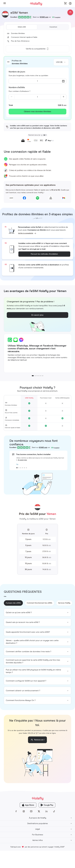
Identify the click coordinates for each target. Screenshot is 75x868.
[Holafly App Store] (28, 805)
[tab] (22, 27)
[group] (38, 613)
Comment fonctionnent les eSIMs (40, 603)
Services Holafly (64, 603)
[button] (5, 4)
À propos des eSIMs (13, 603)
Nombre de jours (17, 72)
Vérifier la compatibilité (26, 233)
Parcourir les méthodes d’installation (44, 254)
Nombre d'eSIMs (17, 88)
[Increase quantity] (63, 97)
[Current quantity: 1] (37, 97)
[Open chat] (70, 12)
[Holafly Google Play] (47, 805)
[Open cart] (66, 3)
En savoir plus (22, 460)
